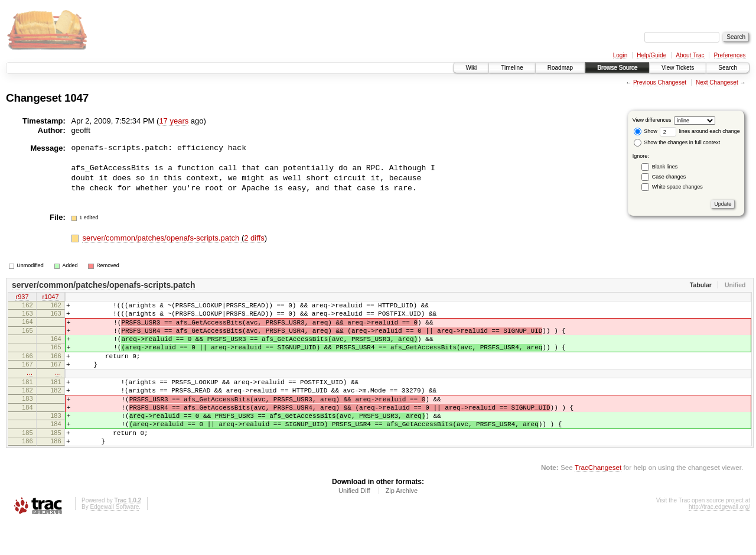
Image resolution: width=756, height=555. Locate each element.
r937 (22, 297)
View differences (652, 120)
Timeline (512, 68)
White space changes (677, 187)
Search (728, 68)
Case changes (669, 177)
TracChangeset (598, 499)
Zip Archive (402, 522)
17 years (174, 121)
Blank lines (665, 167)
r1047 (50, 297)
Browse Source (617, 68)
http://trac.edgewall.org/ (719, 539)
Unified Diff (354, 522)
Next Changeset (717, 82)
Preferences (730, 55)
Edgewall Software (114, 539)
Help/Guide (651, 55)
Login (620, 55)
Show (646, 131)
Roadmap (560, 68)
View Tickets (678, 68)
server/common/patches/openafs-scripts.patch (162, 238)
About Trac (690, 55)
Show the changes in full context (677, 142)
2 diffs (254, 238)
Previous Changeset (660, 82)
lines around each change (700, 131)
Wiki (471, 68)
